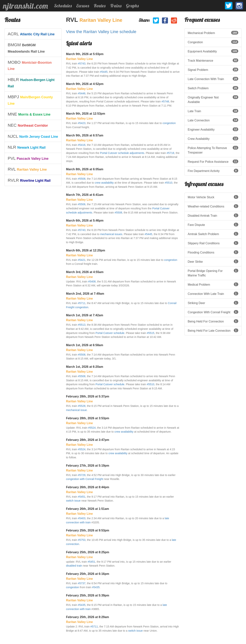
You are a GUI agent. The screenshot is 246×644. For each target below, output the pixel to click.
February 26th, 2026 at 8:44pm (88, 487)
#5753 (82, 540)
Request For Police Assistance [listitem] (213, 161)
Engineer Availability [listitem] (213, 129)
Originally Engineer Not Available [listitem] (213, 99)
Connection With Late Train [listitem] (213, 294)
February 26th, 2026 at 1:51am (88, 509)
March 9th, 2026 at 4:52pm (85, 84)
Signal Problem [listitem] (213, 70)
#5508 (82, 179)
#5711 (82, 303)
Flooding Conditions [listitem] (213, 252)
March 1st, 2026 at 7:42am (85, 315)
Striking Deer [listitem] (213, 303)
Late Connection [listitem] (213, 120)
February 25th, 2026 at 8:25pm (88, 552)
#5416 (82, 145)
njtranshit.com (25, 6)
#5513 (82, 325)
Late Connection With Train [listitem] (213, 79)
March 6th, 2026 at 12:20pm (86, 250)
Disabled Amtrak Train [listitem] (213, 215)
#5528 (82, 406)
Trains (116, 6)
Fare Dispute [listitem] (213, 225)
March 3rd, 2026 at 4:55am (85, 272)
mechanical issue (76, 410)
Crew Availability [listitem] (213, 138)
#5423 (82, 123)
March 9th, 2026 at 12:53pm (86, 114)
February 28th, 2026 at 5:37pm (88, 396)
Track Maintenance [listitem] (213, 60)
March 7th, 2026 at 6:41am (85, 195)
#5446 (82, 93)
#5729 (82, 475)
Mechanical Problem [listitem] (213, 33)
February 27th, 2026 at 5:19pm (88, 466)
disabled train (74, 566)
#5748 (165, 101)
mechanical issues (111, 234)
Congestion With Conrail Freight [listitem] (213, 312)
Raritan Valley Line (101, 20)
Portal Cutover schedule (110, 333)
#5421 (82, 260)
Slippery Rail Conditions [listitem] (213, 243)
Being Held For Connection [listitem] (213, 321)
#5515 (151, 333)
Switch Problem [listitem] (213, 88)
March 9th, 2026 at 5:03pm (85, 54)
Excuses (83, 6)
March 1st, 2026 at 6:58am (85, 345)
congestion (169, 123)
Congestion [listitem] (213, 42)
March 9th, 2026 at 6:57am (85, 135)
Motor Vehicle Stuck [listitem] (213, 197)
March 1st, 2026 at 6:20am (85, 367)
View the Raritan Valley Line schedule (101, 32)
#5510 (169, 183)
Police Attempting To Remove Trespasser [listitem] (213, 150)
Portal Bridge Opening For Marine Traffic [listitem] (213, 273)
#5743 (82, 64)
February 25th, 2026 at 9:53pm (88, 530)
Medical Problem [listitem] (213, 284)
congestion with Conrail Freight (85, 479)
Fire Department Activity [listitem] (213, 171)
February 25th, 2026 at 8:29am (88, 617)
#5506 (82, 204)
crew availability (104, 183)
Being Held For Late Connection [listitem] (213, 330)
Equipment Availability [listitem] (213, 51)
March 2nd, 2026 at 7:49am (85, 294)
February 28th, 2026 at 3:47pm (88, 440)
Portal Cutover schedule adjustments (122, 153)
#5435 (96, 587)
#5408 (92, 282)
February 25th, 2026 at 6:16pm (88, 574)
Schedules (63, 6)
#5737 (82, 583)
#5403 (82, 518)
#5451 (82, 497)
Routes (100, 6)
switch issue (73, 501)
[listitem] (33, 34)
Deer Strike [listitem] (213, 261)
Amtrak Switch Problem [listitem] (213, 234)
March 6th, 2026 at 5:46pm (85, 221)
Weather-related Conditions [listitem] (213, 206)
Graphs (132, 6)
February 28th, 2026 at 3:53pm (88, 418)
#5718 (170, 153)
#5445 (104, 72)
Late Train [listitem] (213, 111)
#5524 (92, 428)
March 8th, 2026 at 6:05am (85, 169)
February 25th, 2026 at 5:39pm (88, 595)
